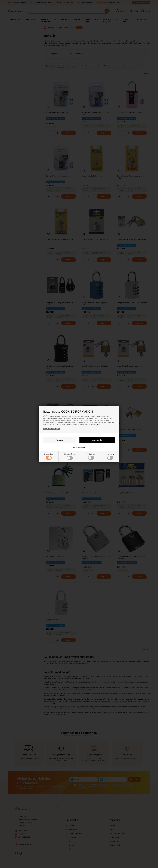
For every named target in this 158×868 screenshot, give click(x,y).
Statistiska (110, 456)
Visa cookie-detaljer (79, 447)
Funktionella (91, 456)
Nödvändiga (49, 456)
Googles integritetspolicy (52, 429)
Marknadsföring (70, 456)
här (98, 425)
